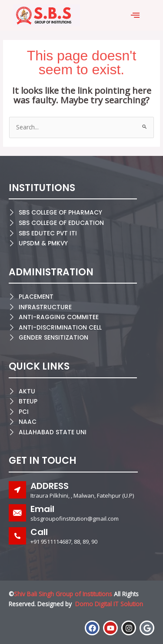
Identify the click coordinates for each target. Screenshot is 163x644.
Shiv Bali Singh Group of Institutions (63, 594)
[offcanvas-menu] (135, 15)
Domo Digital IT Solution (109, 604)
